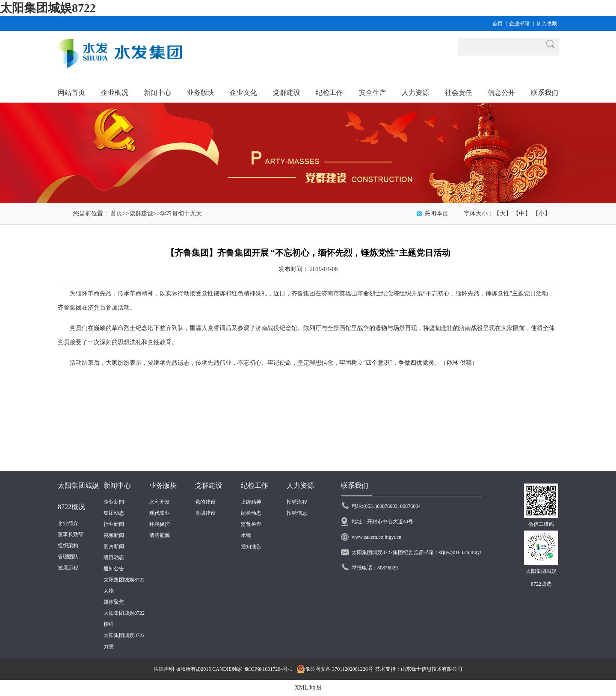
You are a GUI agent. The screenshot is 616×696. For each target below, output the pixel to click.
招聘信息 (297, 513)
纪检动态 (251, 513)
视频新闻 (114, 535)
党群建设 (141, 214)
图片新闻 (114, 546)
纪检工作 (255, 485)
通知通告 (251, 546)
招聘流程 (297, 502)
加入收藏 (547, 24)
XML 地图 (308, 688)
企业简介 (68, 523)
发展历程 (68, 568)
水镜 (246, 535)
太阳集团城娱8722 (48, 8)
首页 (498, 24)
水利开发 (160, 502)
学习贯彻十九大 (181, 214)
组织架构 (68, 546)
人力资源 (300, 485)
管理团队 (68, 557)
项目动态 (114, 557)
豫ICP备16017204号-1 (268, 669)
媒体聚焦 (114, 602)
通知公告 (114, 569)
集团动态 (114, 513)
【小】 (542, 214)
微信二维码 (541, 524)
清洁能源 (160, 535)
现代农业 (160, 513)
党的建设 (205, 502)
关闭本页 (436, 214)
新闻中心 (117, 485)
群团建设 (205, 513)
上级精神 (251, 502)
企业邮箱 (519, 24)
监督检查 (251, 524)
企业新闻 (114, 502)
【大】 (503, 214)
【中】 (522, 214)
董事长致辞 (71, 534)
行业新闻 (114, 524)
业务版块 (163, 485)
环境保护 (160, 524)
